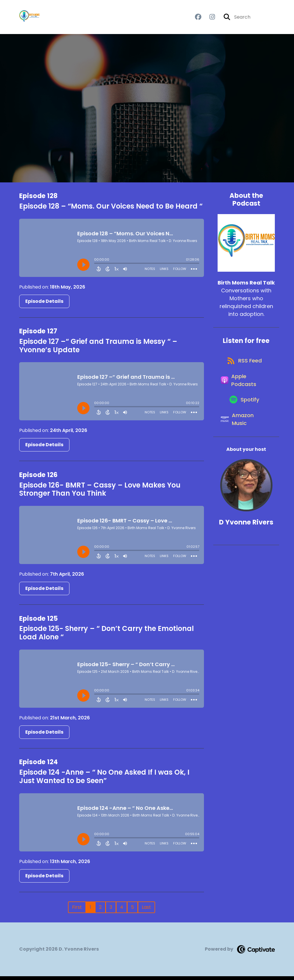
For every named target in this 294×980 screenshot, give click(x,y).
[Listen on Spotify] (243, 418)
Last (146, 911)
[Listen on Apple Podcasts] (243, 393)
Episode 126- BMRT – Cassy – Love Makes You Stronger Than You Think (100, 493)
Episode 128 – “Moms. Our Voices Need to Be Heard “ (111, 210)
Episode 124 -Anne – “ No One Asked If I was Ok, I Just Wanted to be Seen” (104, 780)
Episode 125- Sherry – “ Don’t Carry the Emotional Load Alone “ (106, 637)
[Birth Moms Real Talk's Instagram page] (209, 19)
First (77, 911)
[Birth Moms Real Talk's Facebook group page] (198, 19)
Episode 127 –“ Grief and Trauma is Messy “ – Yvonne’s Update (98, 349)
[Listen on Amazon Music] (243, 442)
